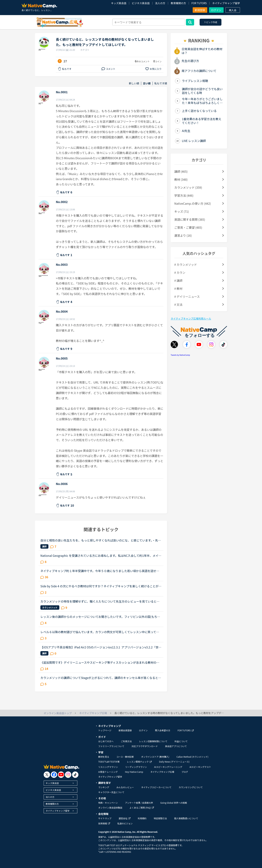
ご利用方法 (126, 741)
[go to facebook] (54, 775)
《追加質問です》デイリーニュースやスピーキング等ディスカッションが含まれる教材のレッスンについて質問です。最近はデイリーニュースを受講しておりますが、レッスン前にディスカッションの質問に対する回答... (100, 662)
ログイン (216, 10)
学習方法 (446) (184, 195)
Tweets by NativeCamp (180, 355)
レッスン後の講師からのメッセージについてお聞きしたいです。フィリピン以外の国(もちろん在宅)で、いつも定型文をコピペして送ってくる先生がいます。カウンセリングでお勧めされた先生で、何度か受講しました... (100, 617)
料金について (181, 741)
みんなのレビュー (125, 787)
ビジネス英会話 (141, 3)
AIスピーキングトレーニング (168, 767)
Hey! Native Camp (134, 772)
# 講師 (178, 280)
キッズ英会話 (119, 3)
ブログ (185, 772)
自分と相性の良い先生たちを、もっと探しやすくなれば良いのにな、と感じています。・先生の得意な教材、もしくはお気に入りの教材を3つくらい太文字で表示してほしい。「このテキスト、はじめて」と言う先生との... (101, 540)
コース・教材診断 (125, 757)
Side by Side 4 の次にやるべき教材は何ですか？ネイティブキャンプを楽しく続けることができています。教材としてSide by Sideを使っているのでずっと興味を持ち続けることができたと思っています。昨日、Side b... (101, 586)
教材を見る (104, 757)
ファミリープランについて (111, 746)
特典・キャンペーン (108, 803)
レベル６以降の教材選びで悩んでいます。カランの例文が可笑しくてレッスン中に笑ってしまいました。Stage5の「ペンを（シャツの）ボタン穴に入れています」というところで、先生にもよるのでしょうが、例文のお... (100, 632)
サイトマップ (105, 818)
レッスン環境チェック (139, 762)
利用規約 (142, 818)
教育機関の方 (178, 3)
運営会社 (125, 818)
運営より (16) (183, 235)
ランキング (104, 787)
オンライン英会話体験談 (110, 808)
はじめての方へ (106, 741)
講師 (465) (181, 171)
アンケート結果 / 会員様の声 (139, 803)
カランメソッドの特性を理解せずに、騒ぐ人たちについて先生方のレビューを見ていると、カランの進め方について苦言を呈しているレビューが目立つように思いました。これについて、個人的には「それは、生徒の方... (100, 601)
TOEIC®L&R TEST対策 (109, 762)
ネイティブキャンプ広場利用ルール (191, 318)
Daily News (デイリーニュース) (174, 762)
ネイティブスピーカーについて (156, 787)
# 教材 (178, 288)
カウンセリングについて (191, 787)
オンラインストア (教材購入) (155, 757)
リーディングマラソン (136, 767)
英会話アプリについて (176, 746)
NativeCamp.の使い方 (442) (193, 203)
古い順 (147, 83)
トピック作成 (211, 22)
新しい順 (134, 83)
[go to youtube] (61, 775)
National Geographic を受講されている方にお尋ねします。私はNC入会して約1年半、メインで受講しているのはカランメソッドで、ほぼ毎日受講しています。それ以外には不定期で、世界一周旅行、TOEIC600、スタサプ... (101, 556)
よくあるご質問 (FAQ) (142, 808)
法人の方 (160, 3)
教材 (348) (181, 179)
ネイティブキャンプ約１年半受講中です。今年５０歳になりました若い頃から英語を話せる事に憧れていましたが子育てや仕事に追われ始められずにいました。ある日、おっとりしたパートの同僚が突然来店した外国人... (100, 571)
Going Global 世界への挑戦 (174, 803)
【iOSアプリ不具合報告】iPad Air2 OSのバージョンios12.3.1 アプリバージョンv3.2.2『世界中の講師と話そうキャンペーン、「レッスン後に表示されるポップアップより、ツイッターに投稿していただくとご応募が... (101, 647)
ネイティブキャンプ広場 (162, 772)
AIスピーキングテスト (200, 767)
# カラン (180, 272)
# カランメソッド (186, 264)
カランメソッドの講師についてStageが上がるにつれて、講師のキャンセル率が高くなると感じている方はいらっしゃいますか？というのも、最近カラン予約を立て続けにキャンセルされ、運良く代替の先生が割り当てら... (101, 678)
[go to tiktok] (75, 775)
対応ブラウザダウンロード (145, 746)
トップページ (105, 730)
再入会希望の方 (163, 730)
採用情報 (104, 823)
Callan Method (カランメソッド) (192, 757)
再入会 (233, 10)
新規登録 (200, 10)
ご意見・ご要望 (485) (188, 227)
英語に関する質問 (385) (190, 219)
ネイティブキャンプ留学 (226, 3)
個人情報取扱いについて (186, 818)
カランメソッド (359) (188, 187)
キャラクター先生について (111, 792)
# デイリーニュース (187, 296)
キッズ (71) (182, 211)
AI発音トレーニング (108, 772)
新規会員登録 (125, 730)
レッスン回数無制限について (153, 741)
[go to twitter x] (47, 775)
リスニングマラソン (108, 767)
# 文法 (178, 304)
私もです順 (161, 83)
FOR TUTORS (199, 3)
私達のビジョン (125, 823)
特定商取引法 (160, 818)
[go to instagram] (68, 775)
